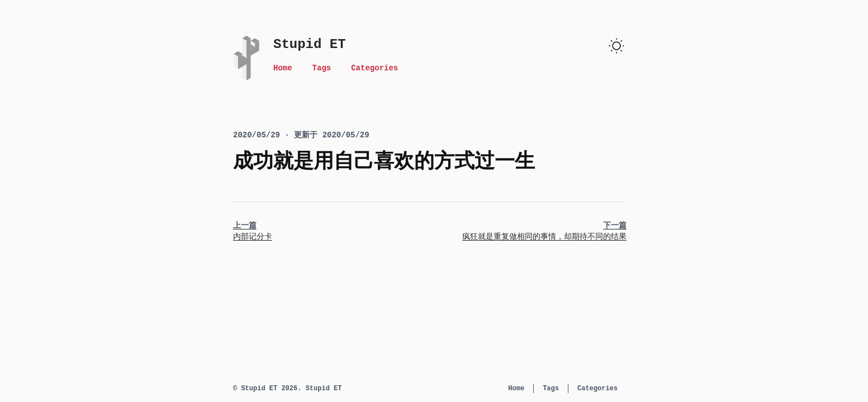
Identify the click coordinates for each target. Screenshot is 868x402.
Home (283, 68)
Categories (374, 68)
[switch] (616, 46)
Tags (322, 68)
